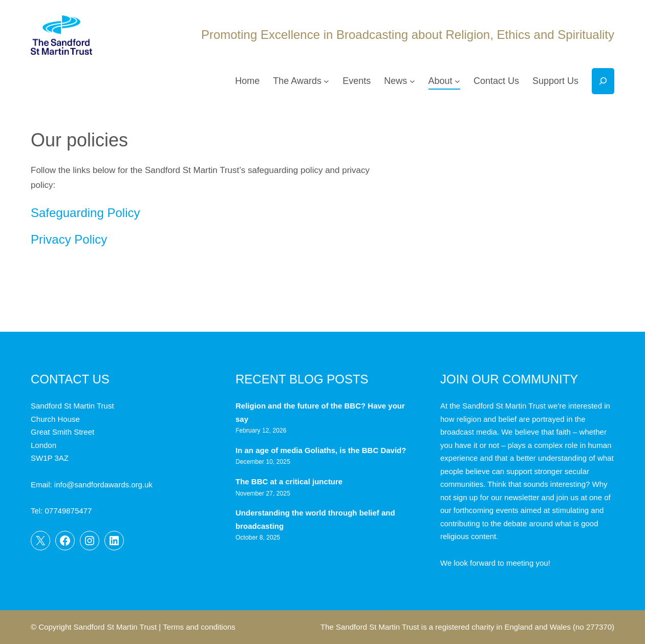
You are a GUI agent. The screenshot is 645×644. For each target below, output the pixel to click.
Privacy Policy (69, 239)
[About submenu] (457, 81)
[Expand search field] (603, 81)
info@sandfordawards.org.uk (103, 485)
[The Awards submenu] (326, 81)
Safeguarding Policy (85, 213)
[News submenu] (412, 81)
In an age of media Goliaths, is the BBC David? (322, 450)
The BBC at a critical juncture (289, 481)
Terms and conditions (199, 627)
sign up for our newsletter (496, 497)
